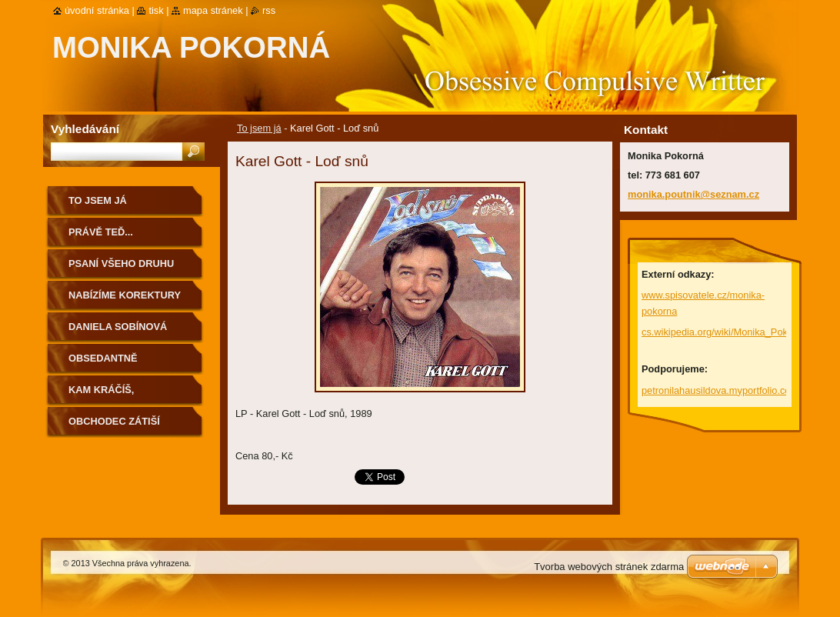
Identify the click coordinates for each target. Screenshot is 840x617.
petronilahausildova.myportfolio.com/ (722, 390)
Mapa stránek (213, 10)
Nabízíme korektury (125, 295)
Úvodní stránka (97, 10)
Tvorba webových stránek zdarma (609, 567)
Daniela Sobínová (118, 327)
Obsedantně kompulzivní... (107, 364)
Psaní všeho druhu (121, 263)
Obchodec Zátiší (114, 421)
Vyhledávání (85, 129)
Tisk (156, 10)
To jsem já (259, 128)
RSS (269, 10)
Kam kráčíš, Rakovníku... (102, 395)
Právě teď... (101, 232)
